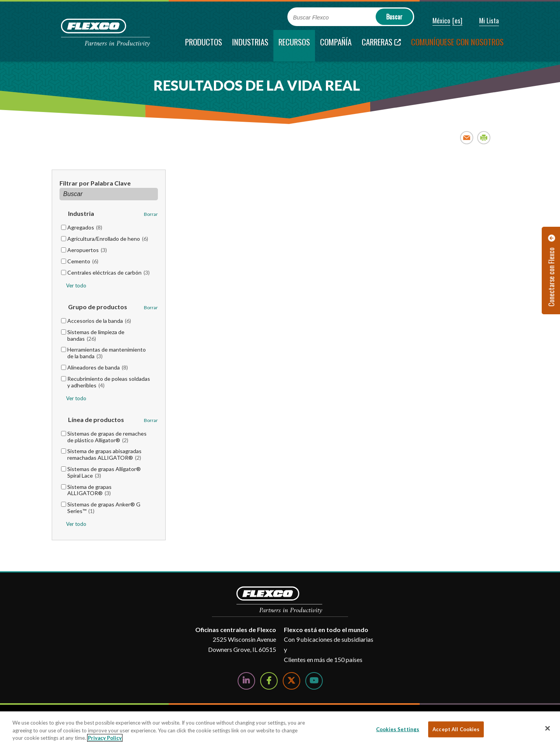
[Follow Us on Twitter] (291, 681)
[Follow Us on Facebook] (269, 681)
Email (467, 137)
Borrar (151, 214)
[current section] (294, 46)
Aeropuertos (87, 250)
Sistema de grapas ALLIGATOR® (89, 490)
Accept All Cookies (456, 729)
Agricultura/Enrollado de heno (108, 239)
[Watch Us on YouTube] (314, 681)
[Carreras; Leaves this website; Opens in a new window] (381, 46)
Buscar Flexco (311, 18)
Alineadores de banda (98, 367)
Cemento (83, 261)
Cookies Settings (398, 729)
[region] (280, 729)
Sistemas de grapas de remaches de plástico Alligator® (107, 437)
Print (484, 137)
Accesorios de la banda (99, 321)
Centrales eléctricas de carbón (108, 272)
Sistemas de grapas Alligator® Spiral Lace (104, 472)
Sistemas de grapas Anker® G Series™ (104, 508)
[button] (436, 21)
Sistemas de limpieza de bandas (96, 335)
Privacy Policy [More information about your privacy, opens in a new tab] (105, 738)
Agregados (85, 227)
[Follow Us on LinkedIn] (246, 681)
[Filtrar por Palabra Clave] (109, 194)
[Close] (548, 728)
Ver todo (76, 285)
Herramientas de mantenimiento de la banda (107, 353)
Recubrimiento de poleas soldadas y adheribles (109, 382)
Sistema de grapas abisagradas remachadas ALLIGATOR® (104, 454)
